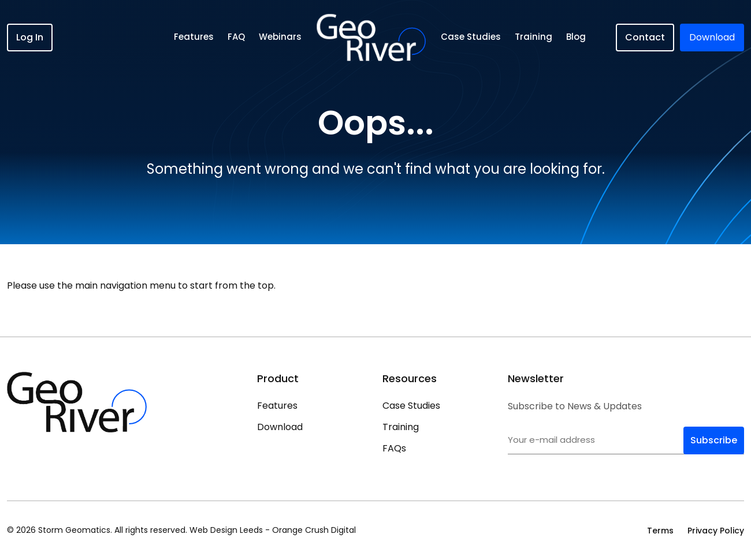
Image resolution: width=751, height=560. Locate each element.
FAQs (394, 448)
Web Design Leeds (226, 530)
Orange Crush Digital (314, 530)
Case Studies (471, 37)
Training (533, 37)
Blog (576, 37)
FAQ (236, 37)
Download (280, 427)
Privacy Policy (716, 531)
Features (194, 37)
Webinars (280, 37)
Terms (660, 531)
